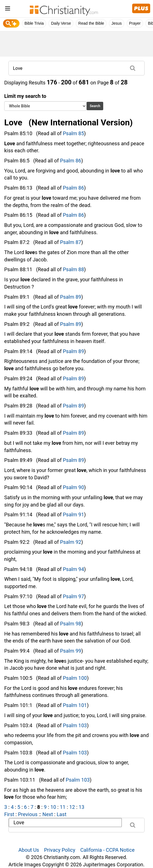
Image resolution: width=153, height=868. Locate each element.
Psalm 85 (74, 133)
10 (53, 807)
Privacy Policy (60, 850)
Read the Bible (91, 23)
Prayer (135, 23)
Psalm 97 (74, 596)
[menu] (8, 9)
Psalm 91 (74, 514)
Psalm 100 (75, 678)
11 (63, 807)
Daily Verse (61, 23)
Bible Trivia (34, 23)
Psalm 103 (75, 725)
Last (61, 814)
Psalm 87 (70, 242)
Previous (28, 814)
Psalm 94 (74, 569)
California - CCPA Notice (107, 850)
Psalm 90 (74, 487)
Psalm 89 (70, 297)
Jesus (117, 23)
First (9, 814)
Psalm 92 (70, 542)
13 (82, 807)
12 (72, 807)
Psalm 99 (70, 651)
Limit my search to (45, 102)
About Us (29, 850)
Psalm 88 (74, 269)
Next (48, 814)
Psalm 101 (75, 705)
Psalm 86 (70, 161)
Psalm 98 (70, 624)
